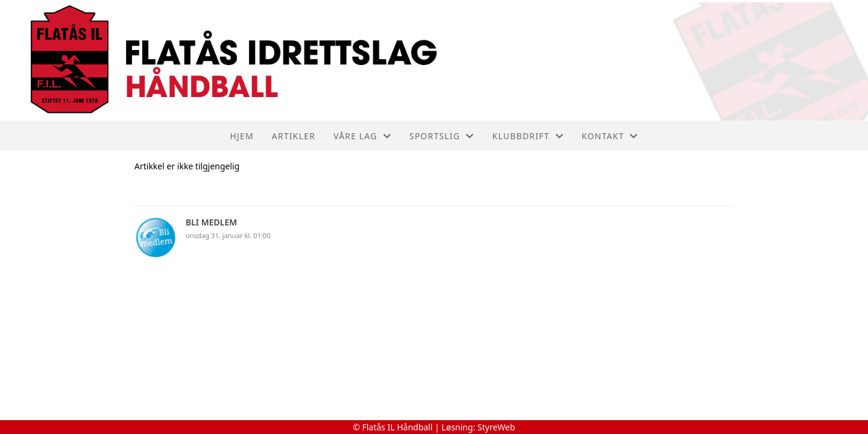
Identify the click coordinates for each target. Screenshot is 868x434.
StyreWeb (496, 427)
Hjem (241, 136)
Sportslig (442, 136)
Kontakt (610, 136)
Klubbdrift (528, 136)
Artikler (294, 136)
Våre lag (362, 136)
